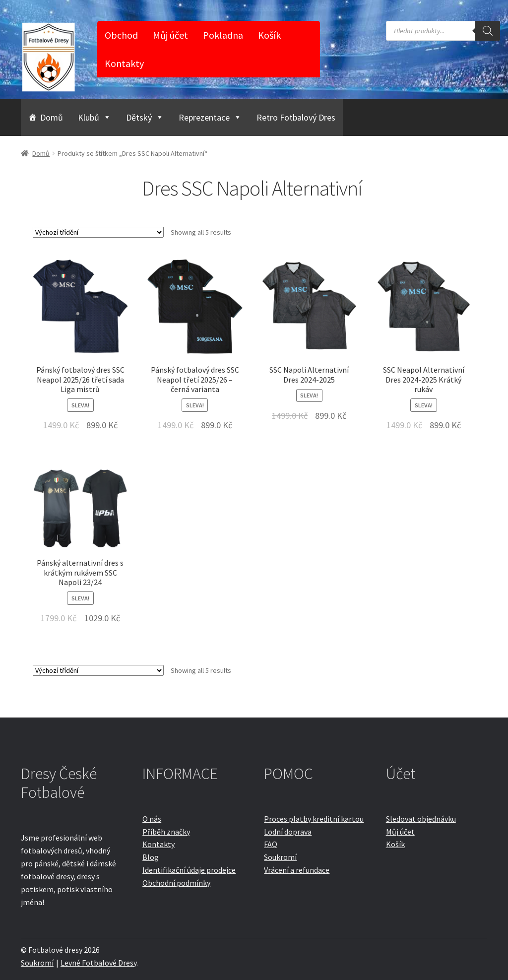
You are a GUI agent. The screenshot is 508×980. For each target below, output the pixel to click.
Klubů (95, 117)
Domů (52, 117)
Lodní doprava (288, 832)
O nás (152, 819)
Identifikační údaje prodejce (189, 870)
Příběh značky (166, 832)
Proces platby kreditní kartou (314, 819)
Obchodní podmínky (176, 883)
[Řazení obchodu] (98, 232)
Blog (151, 857)
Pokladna (223, 35)
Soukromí (280, 857)
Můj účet (170, 35)
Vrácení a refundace (297, 870)
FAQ (271, 844)
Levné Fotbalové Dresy (98, 963)
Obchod (121, 35)
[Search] (488, 31)
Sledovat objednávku (421, 819)
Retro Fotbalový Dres (296, 117)
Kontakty (124, 63)
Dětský (145, 117)
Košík (269, 35)
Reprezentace (210, 117)
